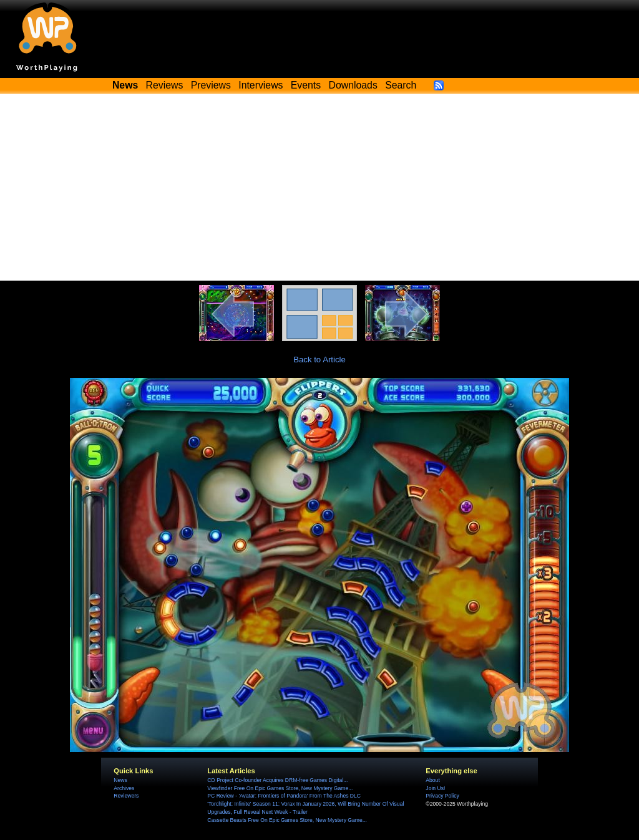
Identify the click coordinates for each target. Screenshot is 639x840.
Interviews (261, 85)
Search (401, 85)
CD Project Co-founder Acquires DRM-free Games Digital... (277, 780)
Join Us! (435, 788)
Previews (211, 85)
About (432, 780)
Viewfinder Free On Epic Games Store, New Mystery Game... (280, 788)
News (120, 780)
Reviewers (126, 796)
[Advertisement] (319, 187)
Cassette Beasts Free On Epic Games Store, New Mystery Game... (287, 820)
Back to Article (319, 360)
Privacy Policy (442, 796)
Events (306, 85)
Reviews (165, 85)
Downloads (353, 85)
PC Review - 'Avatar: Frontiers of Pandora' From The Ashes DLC (284, 796)
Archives (124, 788)
